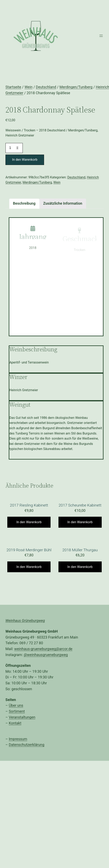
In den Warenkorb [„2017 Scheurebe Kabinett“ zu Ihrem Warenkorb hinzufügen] (80, 522)
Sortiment (17, 711)
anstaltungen (25, 717)
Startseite (13, 87)
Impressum (18, 739)
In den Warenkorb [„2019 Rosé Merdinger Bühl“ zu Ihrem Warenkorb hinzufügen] (29, 567)
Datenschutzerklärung (26, 745)
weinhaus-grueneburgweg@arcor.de (43, 649)
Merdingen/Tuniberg (76, 87)
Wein (29, 87)
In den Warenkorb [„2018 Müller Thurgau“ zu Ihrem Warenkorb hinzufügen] (80, 567)
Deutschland (46, 87)
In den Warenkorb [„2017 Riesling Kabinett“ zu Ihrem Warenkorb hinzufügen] (29, 522)
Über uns (16, 705)
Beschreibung (24, 203)
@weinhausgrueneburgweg (46, 655)
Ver (11, 717)
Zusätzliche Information (63, 203)
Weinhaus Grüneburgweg (25, 621)
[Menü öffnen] (101, 36)
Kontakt (15, 723)
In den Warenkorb (25, 160)
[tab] (24, 204)
